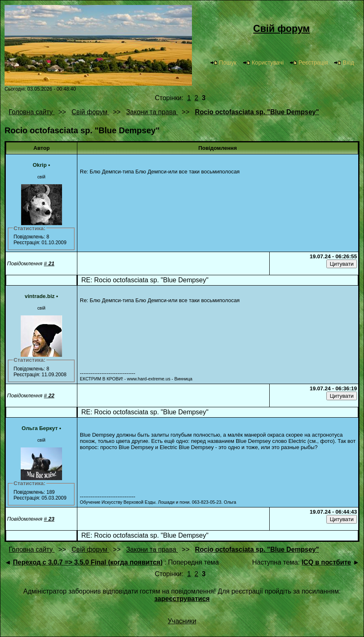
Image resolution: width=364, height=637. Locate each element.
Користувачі (263, 62)
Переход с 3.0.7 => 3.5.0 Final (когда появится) (88, 562)
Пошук (223, 62)
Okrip (40, 165)
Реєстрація (309, 62)
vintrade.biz (40, 296)
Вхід (344, 62)
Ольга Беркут (40, 428)
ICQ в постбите (326, 562)
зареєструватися (182, 599)
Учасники (182, 621)
